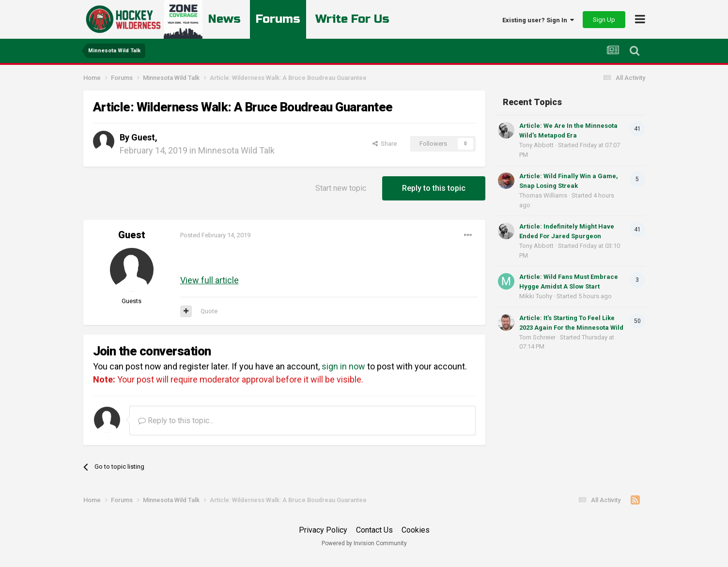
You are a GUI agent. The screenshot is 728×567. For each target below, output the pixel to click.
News (225, 19)
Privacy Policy (323, 530)
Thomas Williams (543, 195)
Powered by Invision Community (364, 543)
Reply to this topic (434, 188)
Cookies (416, 530)
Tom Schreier (537, 337)
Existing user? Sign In (538, 20)
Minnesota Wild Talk (236, 150)
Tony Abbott (536, 145)
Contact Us (374, 530)
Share (385, 144)
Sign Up (604, 20)
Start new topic (341, 188)
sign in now (343, 366)
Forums (278, 19)
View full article (209, 280)
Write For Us (353, 19)
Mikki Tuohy (536, 296)
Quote (209, 311)
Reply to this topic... (176, 421)
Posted (215, 235)
